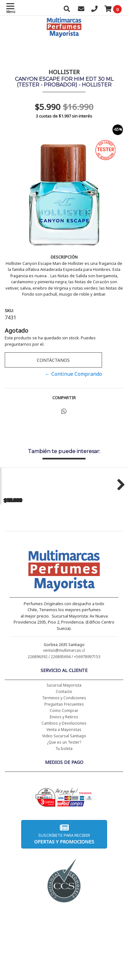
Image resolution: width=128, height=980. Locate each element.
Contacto (64, 749)
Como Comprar (64, 768)
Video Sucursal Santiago (64, 793)
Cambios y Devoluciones (64, 781)
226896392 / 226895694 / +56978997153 (64, 714)
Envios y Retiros (64, 774)
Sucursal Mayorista (64, 743)
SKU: (9, 311)
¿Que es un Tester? (64, 800)
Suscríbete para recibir (64, 891)
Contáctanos (53, 360)
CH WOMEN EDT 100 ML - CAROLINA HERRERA (32, 541)
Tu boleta (64, 806)
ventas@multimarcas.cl (64, 708)
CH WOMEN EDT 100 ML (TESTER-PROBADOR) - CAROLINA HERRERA (96, 544)
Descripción (64, 257)
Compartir (64, 398)
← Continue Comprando (74, 374)
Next (118, 513)
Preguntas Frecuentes (64, 762)
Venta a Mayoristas (64, 787)
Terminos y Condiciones (64, 755)
